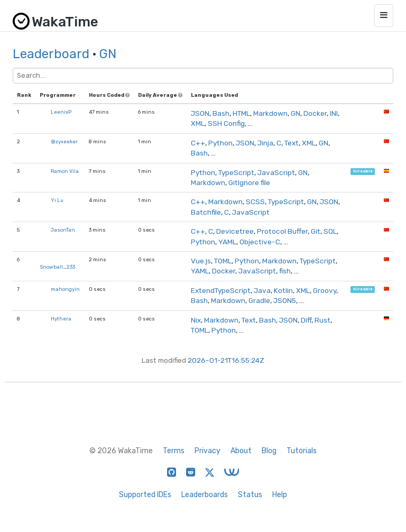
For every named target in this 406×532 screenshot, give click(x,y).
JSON (200, 113)
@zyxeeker (64, 141)
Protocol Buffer (282, 231)
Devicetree (235, 231)
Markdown (270, 113)
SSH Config (226, 123)
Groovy (325, 290)
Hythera (61, 319)
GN (108, 54)
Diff (306, 320)
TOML (223, 261)
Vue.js (201, 261)
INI (334, 113)
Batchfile (206, 212)
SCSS (255, 201)
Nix (196, 320)
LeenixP (61, 112)
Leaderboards (205, 495)
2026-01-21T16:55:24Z (226, 360)
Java (262, 290)
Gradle (259, 300)
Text (292, 143)
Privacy (207, 451)
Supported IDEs (145, 495)
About (241, 451)
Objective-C (260, 242)
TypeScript (236, 172)
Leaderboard (51, 54)
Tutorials (302, 451)
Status (250, 495)
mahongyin (65, 289)
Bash (221, 113)
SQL (330, 231)
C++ (198, 143)
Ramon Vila (65, 171)
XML (198, 123)
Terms (174, 451)
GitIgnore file (249, 182)
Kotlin (283, 290)
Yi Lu (57, 200)
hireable (363, 172)
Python (220, 143)
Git (316, 231)
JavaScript (276, 172)
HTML (241, 113)
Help (280, 495)
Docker (315, 113)
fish (285, 271)
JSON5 (285, 300)
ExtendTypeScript (221, 290)
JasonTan (63, 230)
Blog (269, 451)
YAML (227, 242)
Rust (322, 320)
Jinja (265, 143)
